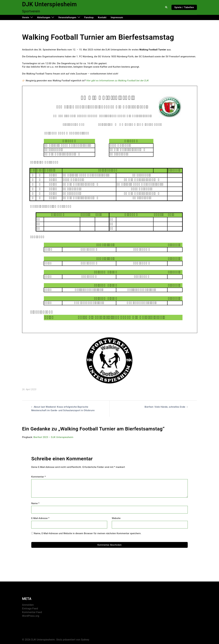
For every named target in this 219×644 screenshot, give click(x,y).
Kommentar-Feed (32, 612)
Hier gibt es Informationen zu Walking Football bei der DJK (117, 81)
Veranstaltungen (67, 17)
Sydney (85, 639)
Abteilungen (44, 17)
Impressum (117, 17)
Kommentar (38, 477)
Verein (26, 17)
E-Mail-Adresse (40, 518)
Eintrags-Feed (30, 608)
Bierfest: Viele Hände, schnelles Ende (165, 407)
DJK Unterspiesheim (49, 4)
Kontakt (102, 17)
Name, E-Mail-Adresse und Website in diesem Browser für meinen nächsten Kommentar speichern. (88, 533)
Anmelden (28, 604)
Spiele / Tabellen (184, 7)
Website (116, 518)
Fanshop (89, 17)
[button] (166, 7)
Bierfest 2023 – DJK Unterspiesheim (53, 437)
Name (35, 503)
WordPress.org (31, 615)
